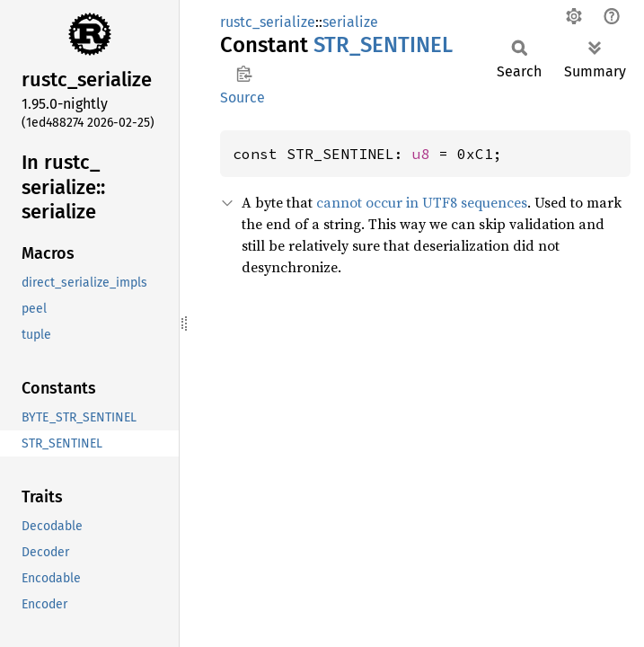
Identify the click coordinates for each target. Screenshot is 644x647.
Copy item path (244, 74)
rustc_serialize (268, 22)
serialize (350, 22)
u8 (421, 154)
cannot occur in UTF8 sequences (422, 202)
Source (243, 97)
